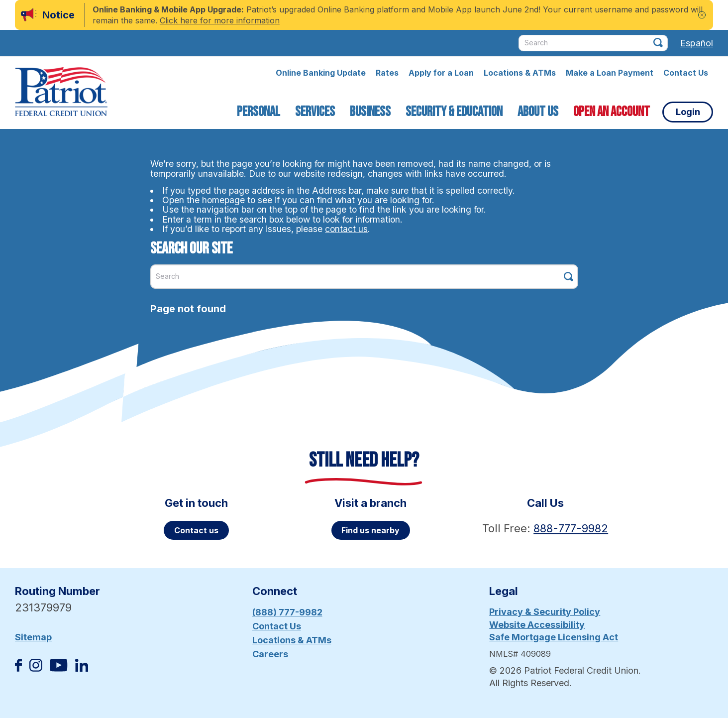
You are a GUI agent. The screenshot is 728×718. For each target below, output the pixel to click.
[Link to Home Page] (61, 93)
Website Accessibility (537, 625)
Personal (259, 112)
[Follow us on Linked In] (82, 668)
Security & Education (454, 112)
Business (370, 112)
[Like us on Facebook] (18, 668)
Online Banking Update (321, 73)
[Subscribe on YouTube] (58, 668)
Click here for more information (220, 20)
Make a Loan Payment (610, 73)
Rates (387, 73)
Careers (270, 654)
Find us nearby (370, 530)
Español (697, 43)
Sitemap (33, 637)
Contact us (196, 530)
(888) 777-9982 (287, 612)
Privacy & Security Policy (545, 612)
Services (315, 112)
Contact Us (686, 73)
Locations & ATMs (520, 73)
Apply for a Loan (441, 73)
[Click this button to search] (658, 43)
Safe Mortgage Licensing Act (554, 637)
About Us (538, 112)
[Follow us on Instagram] (36, 668)
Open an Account (612, 112)
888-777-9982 (571, 528)
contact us (346, 229)
